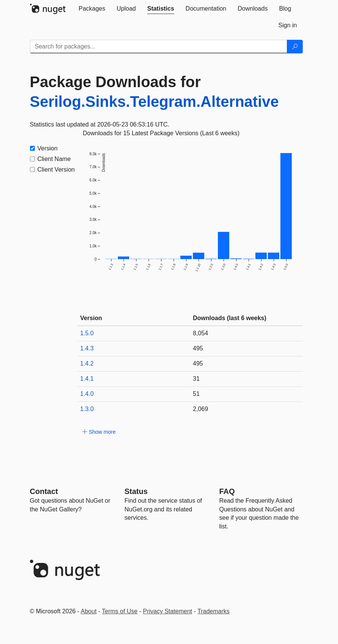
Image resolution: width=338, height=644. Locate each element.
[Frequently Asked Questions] (227, 491)
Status (136, 491)
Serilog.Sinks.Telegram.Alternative (154, 102)
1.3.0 (87, 409)
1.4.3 (87, 348)
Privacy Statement (167, 611)
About (89, 611)
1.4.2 (87, 363)
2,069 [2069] (200, 409)
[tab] (92, 9)
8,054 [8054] (200, 333)
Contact (44, 491)
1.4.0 (87, 394)
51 (196, 394)
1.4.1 (87, 379)
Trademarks (214, 611)
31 (196, 379)
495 (198, 348)
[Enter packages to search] (159, 47)
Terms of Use (120, 611)
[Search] (295, 47)
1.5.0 (87, 333)
